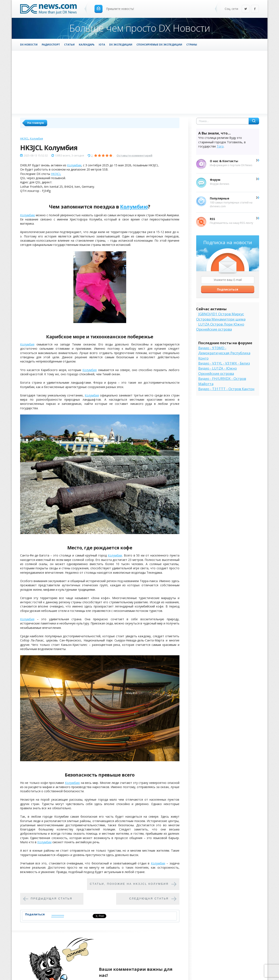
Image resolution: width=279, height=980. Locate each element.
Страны (192, 44)
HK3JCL (24, 138)
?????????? (58, 916)
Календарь (87, 44)
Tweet (97, 916)
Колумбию (134, 207)
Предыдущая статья (52, 899)
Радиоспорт (51, 44)
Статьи (69, 44)
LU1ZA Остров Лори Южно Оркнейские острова (220, 327)
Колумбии (74, 165)
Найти (254, 121)
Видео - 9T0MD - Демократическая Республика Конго (224, 353)
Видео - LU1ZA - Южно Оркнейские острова (218, 371)
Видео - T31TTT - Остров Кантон (226, 389)
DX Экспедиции (121, 44)
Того (220, 146)
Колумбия (36, 138)
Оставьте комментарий (134, 155)
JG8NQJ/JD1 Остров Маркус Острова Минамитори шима (221, 316)
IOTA (102, 44)
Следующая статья (149, 899)
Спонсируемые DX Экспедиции (159, 44)
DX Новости (29, 44)
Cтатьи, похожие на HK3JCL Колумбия (129, 884)
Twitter (246, 9)
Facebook (255, 9)
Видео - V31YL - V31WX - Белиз (224, 363)
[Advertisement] (140, 82)
